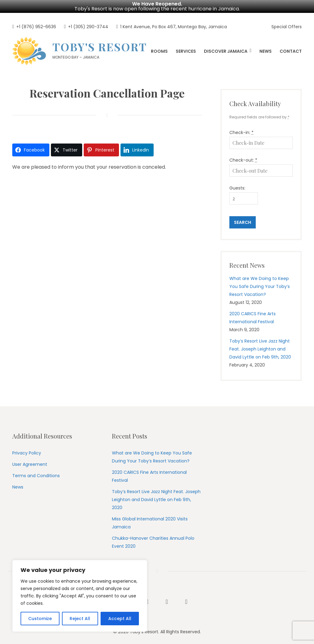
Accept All (120, 619)
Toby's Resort (100, 45)
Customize (40, 619)
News (18, 485)
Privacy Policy (27, 451)
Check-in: (241, 131)
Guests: (237, 186)
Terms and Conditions (36, 474)
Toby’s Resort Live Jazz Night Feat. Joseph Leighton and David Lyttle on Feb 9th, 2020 (260, 348)
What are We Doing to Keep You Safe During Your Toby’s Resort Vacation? (260, 285)
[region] (80, 596)
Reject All (80, 619)
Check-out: (243, 159)
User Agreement (30, 463)
